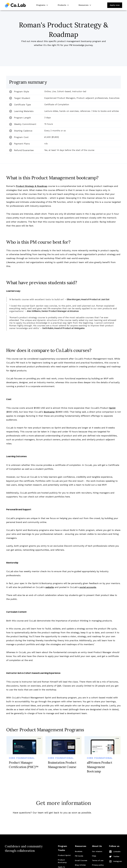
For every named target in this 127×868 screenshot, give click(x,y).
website (50, 587)
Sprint (112, 408)
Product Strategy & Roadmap (32, 186)
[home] (15, 5)
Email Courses (81, 860)
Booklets (79, 851)
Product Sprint (64, 855)
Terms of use (98, 860)
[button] (42, 5)
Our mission (97, 851)
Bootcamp (49, 412)
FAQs (94, 856)
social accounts (88, 587)
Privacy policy (98, 865)
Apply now (115, 5)
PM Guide (79, 856)
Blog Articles (80, 865)
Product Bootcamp (62, 861)
